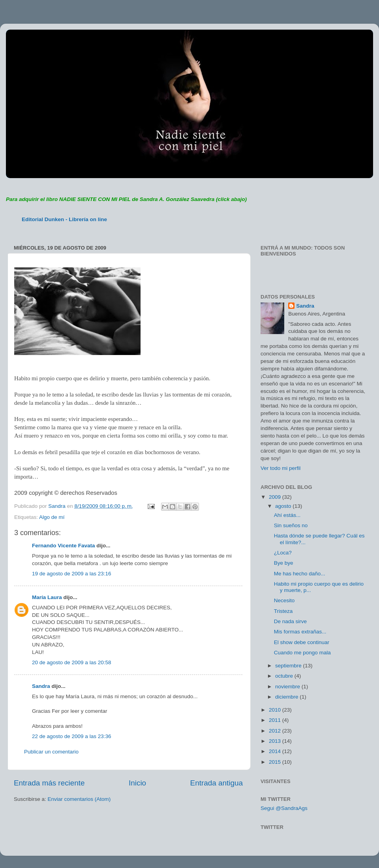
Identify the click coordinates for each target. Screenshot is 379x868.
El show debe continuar (302, 642)
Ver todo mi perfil (280, 468)
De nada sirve (290, 621)
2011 (276, 720)
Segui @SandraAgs (284, 808)
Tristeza (283, 611)
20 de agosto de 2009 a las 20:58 (71, 662)
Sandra (41, 686)
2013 (276, 741)
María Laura (47, 597)
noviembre (288, 687)
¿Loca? (283, 553)
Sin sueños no (291, 525)
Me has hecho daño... (300, 574)
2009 (276, 497)
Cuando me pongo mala (302, 653)
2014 (276, 751)
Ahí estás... (287, 515)
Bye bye (284, 563)
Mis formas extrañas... (300, 632)
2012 (276, 731)
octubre (285, 676)
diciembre (287, 697)
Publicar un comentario (51, 752)
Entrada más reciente (49, 783)
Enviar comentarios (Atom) (79, 799)
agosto (284, 506)
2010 (276, 710)
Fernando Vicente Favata (64, 546)
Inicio (137, 783)
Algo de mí (52, 517)
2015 (276, 762)
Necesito (284, 600)
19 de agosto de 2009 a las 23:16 (71, 574)
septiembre (289, 666)
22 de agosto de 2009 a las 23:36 (71, 736)
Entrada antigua (217, 783)
